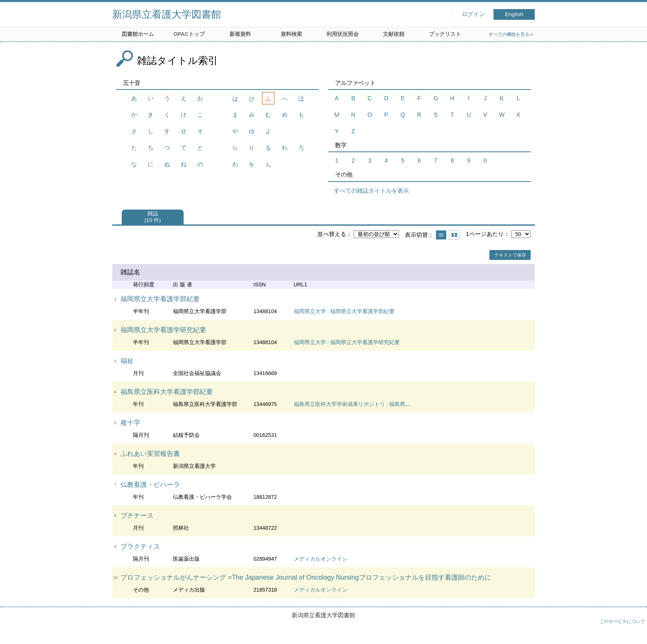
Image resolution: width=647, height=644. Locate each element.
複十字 (130, 423)
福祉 (127, 361)
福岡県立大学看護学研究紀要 (163, 330)
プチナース (137, 515)
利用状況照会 (342, 34)
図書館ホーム (138, 34)
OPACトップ (189, 34)
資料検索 (291, 34)
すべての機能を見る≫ (511, 34)
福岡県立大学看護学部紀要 (160, 299)
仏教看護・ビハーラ (150, 485)
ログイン (473, 14)
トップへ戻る (633, 630)
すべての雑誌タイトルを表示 (371, 191)
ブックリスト (445, 34)
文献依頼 (394, 34)
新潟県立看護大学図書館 (167, 14)
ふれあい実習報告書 (150, 454)
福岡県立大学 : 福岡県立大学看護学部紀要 (344, 311)
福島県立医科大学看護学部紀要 (167, 392)
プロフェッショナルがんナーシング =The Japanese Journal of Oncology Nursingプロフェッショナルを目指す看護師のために (306, 577)
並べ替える (332, 234)
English (514, 14)
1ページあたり (485, 234)
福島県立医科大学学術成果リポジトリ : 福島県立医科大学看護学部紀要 (379, 404)
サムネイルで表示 (454, 235)
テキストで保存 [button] (510, 255)
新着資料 (240, 34)
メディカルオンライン (321, 559)
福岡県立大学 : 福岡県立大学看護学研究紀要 (347, 342)
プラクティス (140, 546)
